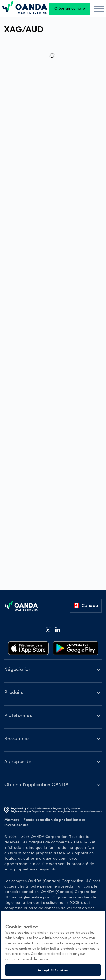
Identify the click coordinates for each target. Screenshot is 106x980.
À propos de (18, 762)
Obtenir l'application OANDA (36, 785)
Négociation (18, 670)
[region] (53, 945)
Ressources (17, 739)
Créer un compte (70, 9)
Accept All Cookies (53, 970)
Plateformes (18, 716)
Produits (14, 693)
